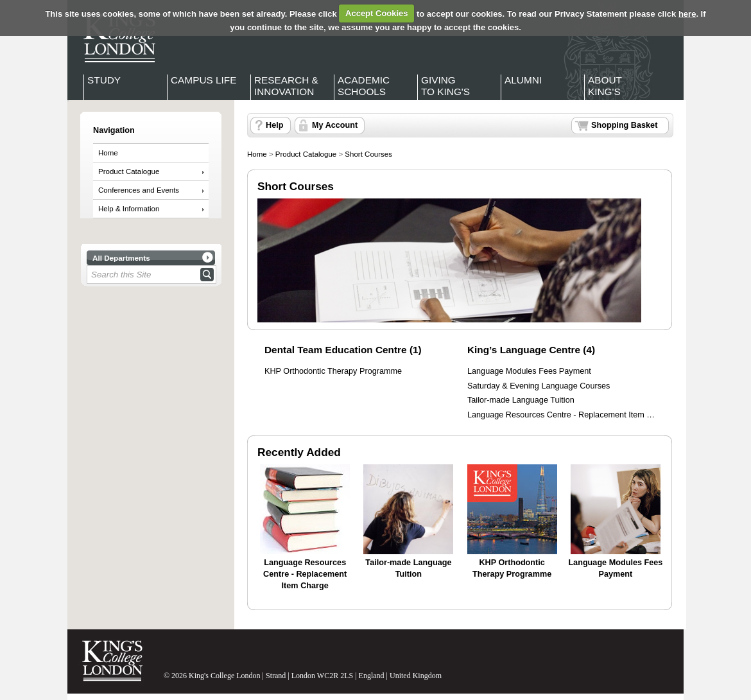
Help (274, 125)
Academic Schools (364, 86)
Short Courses (368, 154)
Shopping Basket (624, 125)
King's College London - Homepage (116, 37)
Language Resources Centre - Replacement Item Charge (305, 574)
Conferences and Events (139, 190)
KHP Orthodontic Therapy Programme (333, 371)
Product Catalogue (129, 171)
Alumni (523, 80)
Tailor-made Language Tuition (521, 400)
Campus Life (203, 80)
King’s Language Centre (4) (531, 350)
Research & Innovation (286, 86)
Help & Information (129, 209)
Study (104, 80)
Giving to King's (445, 86)
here (687, 13)
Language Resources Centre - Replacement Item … (561, 415)
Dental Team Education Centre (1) (343, 350)
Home (108, 153)
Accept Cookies (377, 13)
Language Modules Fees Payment (529, 371)
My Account (335, 125)
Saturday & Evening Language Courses (539, 386)
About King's (605, 86)
